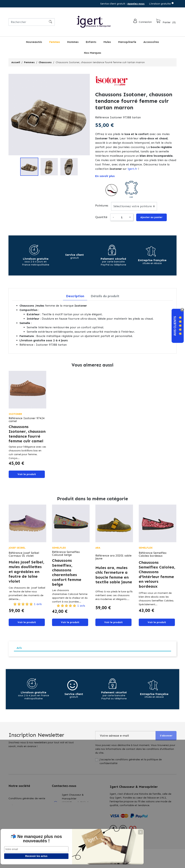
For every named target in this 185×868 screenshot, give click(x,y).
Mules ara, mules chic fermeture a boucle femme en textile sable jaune (114, 577)
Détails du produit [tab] (105, 297)
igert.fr (132, 169)
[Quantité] (122, 218)
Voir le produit (27, 476)
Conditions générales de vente (27, 798)
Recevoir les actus (27, 856)
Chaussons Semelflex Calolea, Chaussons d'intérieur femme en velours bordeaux (157, 577)
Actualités (14, 824)
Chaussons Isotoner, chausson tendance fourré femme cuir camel (27, 435)
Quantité (101, 218)
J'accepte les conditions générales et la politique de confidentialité (131, 765)
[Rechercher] (32, 22)
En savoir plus (105, 176)
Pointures (102, 206)
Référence (102, 117)
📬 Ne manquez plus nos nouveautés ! (27, 837)
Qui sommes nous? (20, 806)
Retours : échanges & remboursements (21, 815)
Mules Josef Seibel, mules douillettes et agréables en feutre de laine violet (26, 574)
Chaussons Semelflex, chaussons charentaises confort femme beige (67, 575)
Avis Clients (175, 326)
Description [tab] (75, 297)
